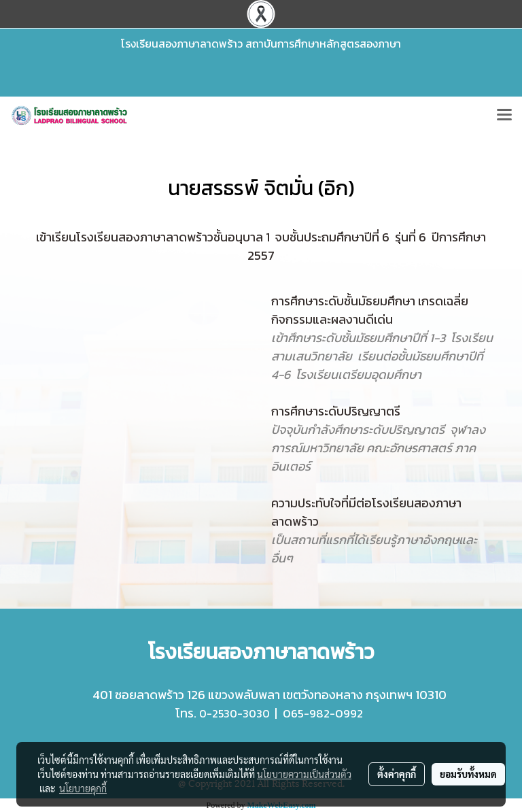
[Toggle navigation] (504, 116)
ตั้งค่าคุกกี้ (397, 774)
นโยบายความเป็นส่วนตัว (304, 774)
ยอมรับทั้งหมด (468, 774)
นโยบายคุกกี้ (83, 788)
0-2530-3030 (234, 713)
